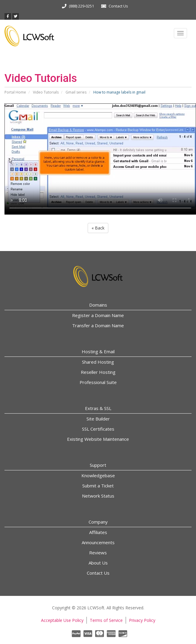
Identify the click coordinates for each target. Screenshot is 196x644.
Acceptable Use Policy (62, 620)
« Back (98, 228)
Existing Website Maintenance (98, 439)
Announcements (98, 542)
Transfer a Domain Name (98, 325)
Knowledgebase (98, 475)
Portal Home (15, 92)
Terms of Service (106, 620)
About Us (98, 563)
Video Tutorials (46, 92)
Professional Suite (98, 382)
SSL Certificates (98, 429)
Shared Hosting (98, 362)
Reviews (98, 553)
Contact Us (118, 6)
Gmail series (76, 92)
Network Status (98, 496)
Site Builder (98, 419)
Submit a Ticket (98, 486)
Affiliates (98, 532)
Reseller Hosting (98, 372)
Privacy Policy (142, 620)
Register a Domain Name (98, 315)
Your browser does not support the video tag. (100, 159)
